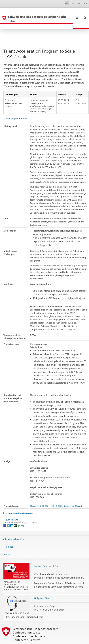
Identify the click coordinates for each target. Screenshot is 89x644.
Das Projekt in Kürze (16, 110)
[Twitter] (9, 517)
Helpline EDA (42, 590)
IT (73, 3)
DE (67, 3)
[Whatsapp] (19, 517)
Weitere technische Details (20, 505)
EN (86, 3)
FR (79, 3)
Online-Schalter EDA (13, 530)
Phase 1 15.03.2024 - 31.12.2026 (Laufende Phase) (56, 497)
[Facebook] (5, 517)
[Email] (22, 517)
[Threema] (15, 517)
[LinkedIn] (12, 517)
